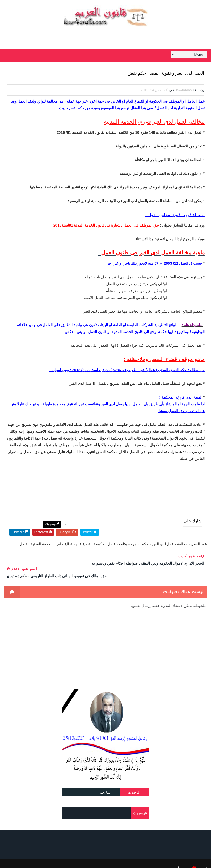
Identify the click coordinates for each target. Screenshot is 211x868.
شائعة (105, 783)
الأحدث (135, 783)
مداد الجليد (183, 859)
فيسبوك (52, 522)
